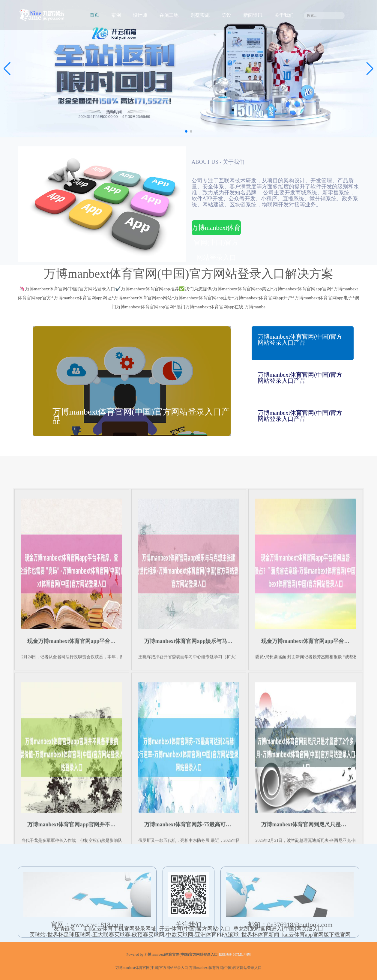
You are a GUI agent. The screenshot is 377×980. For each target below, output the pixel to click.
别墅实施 (200, 15)
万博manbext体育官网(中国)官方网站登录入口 (216, 229)
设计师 (140, 15)
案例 (116, 15)
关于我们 (284, 15)
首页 (94, 15)
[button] (370, 69)
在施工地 (169, 15)
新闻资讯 (253, 15)
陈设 (226, 15)
